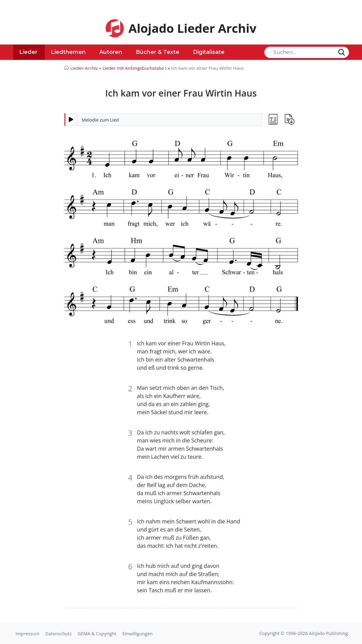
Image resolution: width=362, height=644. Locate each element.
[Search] (307, 52)
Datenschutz (59, 633)
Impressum (28, 633)
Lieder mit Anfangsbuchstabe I (135, 68)
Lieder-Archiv (84, 68)
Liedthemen (68, 52)
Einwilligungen (137, 633)
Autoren (111, 52)
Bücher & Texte (158, 52)
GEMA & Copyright (97, 633)
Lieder (28, 52)
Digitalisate (209, 52)
